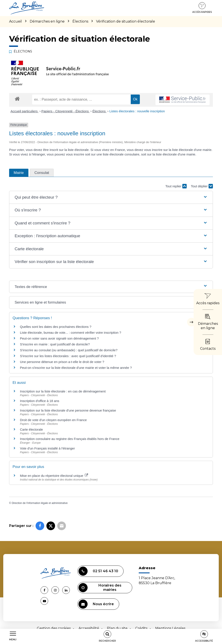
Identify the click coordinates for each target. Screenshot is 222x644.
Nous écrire (96, 604)
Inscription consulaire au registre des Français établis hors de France (70, 439)
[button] (111, 197)
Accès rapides (202, 8)
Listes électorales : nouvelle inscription (137, 111)
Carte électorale (31, 429)
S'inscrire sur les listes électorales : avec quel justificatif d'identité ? (68, 356)
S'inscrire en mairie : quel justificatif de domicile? (55, 344)
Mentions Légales (170, 628)
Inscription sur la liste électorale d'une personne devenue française (68, 410)
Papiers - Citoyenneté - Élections (66, 111)
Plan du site (117, 628)
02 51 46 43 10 (98, 571)
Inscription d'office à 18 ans (40, 401)
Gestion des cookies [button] (54, 628)
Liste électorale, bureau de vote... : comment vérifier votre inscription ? (71, 333)
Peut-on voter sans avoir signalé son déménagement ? (59, 338)
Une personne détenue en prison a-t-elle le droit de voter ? (62, 362)
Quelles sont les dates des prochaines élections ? (56, 327)
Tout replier (176, 186)
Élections (99, 111)
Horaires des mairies (100, 588)
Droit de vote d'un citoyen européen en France (53, 420)
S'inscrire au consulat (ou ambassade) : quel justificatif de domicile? (69, 350)
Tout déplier (202, 186)
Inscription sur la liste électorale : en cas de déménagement (63, 391)
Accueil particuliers (25, 111)
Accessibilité (89, 628)
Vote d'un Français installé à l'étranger (47, 448)
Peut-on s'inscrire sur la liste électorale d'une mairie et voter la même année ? (76, 368)
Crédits (141, 628)
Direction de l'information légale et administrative (40, 503)
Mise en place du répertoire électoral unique (54, 476)
